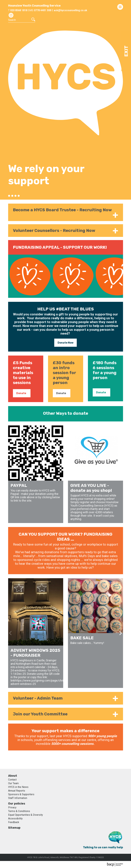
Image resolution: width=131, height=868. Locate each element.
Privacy (12, 807)
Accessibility (15, 818)
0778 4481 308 (43, 10)
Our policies (17, 804)
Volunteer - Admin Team (38, 698)
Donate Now (65, 343)
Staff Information (18, 798)
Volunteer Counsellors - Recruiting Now (54, 231)
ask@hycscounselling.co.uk (70, 10)
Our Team (13, 783)
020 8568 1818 (19, 10)
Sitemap (14, 828)
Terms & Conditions (19, 811)
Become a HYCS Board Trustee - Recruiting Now (62, 210)
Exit (126, 51)
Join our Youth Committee (40, 714)
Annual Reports (17, 791)
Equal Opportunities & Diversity (26, 815)
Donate (21, 393)
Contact (12, 780)
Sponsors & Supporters (21, 794)
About (13, 776)
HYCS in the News (18, 787)
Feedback (14, 822)
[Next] (120, 474)
